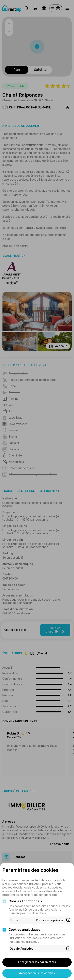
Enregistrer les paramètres (37, 962)
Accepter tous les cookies (37, 973)
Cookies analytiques (25, 930)
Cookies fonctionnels (25, 901)
